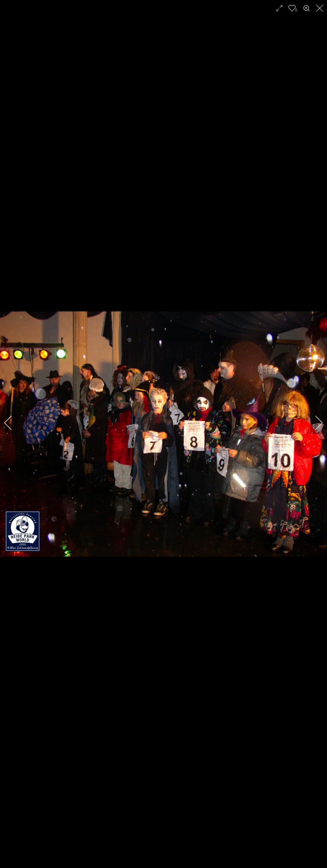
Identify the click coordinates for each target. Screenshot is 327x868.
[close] (320, 8)
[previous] (13, 423)
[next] (314, 423)
